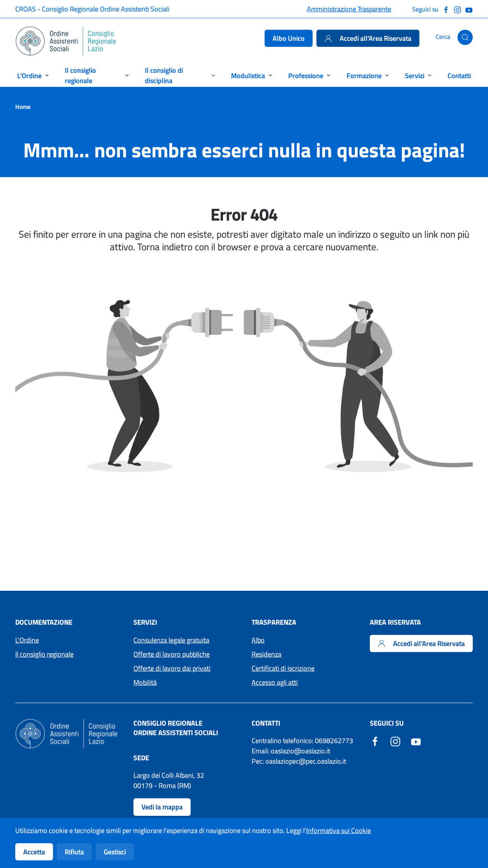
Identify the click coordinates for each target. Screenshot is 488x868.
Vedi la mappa (162, 807)
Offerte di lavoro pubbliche (172, 654)
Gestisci (115, 852)
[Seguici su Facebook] (446, 9)
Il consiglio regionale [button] (80, 75)
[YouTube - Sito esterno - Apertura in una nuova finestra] (416, 741)
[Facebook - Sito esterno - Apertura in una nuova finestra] (375, 741)
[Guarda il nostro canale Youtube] (469, 9)
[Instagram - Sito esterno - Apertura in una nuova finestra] (395, 741)
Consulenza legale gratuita (171, 640)
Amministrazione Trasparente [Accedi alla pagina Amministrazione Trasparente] (349, 9)
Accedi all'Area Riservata (368, 38)
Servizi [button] (415, 76)
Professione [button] (306, 76)
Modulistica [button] (248, 76)
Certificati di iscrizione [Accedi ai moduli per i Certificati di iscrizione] (283, 668)
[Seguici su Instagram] (457, 9)
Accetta (34, 852)
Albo (258, 640)
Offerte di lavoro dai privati (172, 668)
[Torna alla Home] (66, 41)
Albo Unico (289, 38)
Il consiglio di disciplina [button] (164, 75)
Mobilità (145, 682)
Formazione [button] (364, 76)
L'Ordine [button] (29, 76)
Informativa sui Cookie (339, 830)
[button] (465, 37)
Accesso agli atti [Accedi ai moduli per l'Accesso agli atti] (275, 682)
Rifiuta (74, 852)
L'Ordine (27, 640)
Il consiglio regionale (44, 654)
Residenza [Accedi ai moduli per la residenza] (266, 654)
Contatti (459, 76)
